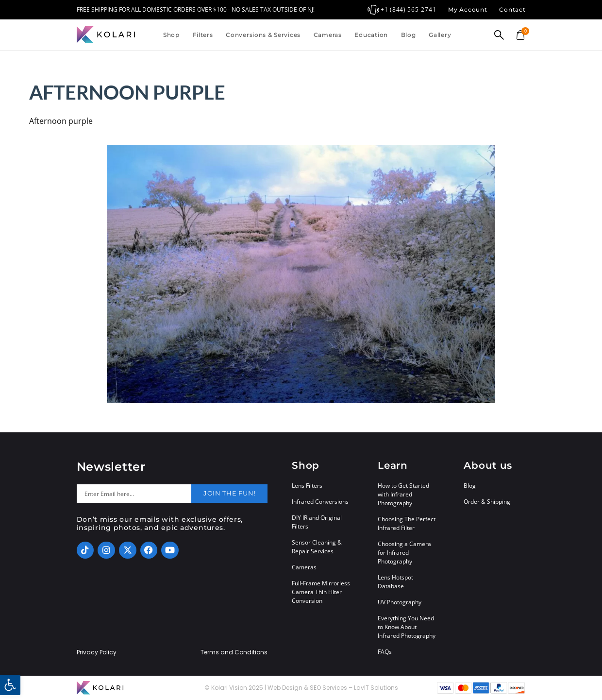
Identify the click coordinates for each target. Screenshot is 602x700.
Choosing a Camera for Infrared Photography (404, 553)
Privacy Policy (97, 652)
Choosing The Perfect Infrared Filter (407, 523)
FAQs (385, 652)
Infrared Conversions (320, 502)
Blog (409, 35)
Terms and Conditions (234, 652)
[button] (10, 685)
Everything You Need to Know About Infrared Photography (407, 627)
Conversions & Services (263, 35)
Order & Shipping (487, 502)
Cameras (328, 35)
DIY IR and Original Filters (317, 522)
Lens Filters (307, 486)
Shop (171, 35)
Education (371, 35)
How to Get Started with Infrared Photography (403, 494)
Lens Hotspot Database (395, 582)
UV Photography (400, 602)
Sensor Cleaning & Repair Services (317, 547)
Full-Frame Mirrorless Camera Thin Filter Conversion (321, 592)
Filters (203, 35)
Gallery (440, 35)
